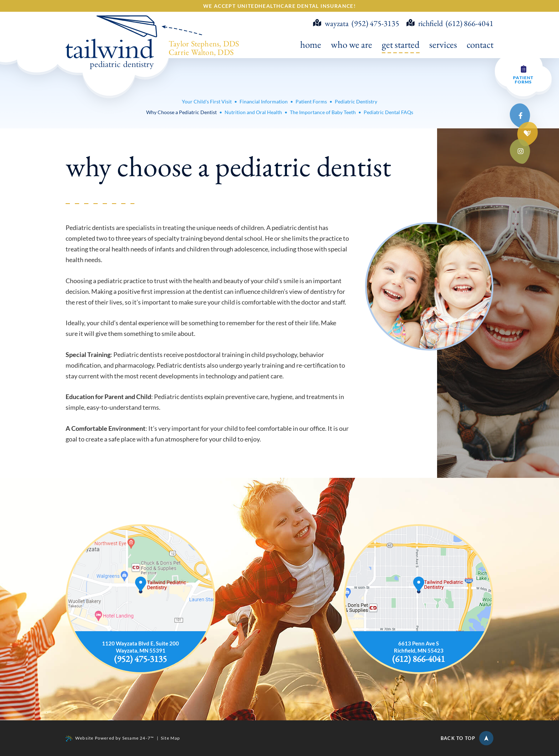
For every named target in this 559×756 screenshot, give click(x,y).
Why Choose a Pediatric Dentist (181, 112)
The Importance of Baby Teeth (323, 112)
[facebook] (520, 116)
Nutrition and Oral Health (253, 112)
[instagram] (520, 151)
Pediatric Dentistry (356, 101)
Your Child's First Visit (207, 101)
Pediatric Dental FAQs (388, 112)
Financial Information (264, 101)
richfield (425, 24)
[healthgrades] (528, 133)
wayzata (331, 24)
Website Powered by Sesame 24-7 (110, 738)
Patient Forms (523, 80)
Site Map (171, 738)
